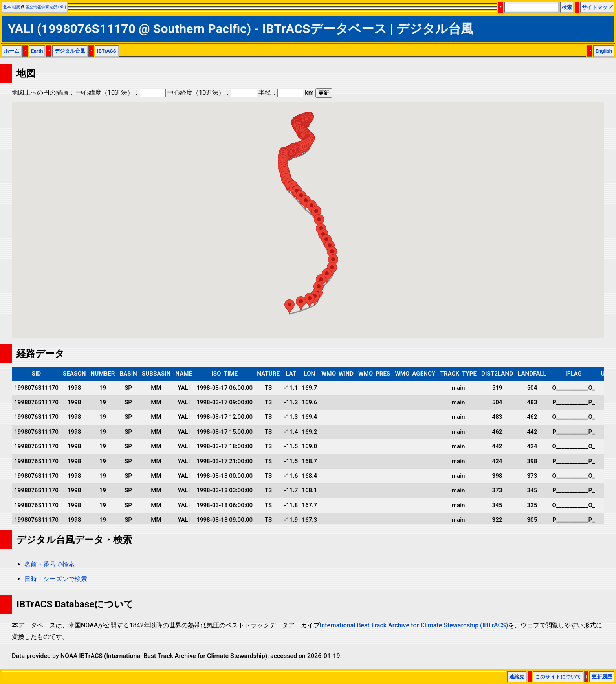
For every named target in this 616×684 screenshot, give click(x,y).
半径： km (286, 93)
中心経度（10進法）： (212, 93)
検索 (567, 7)
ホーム (12, 51)
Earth (37, 51)
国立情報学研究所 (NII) (46, 7)
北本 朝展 (12, 7)
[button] (306, 203)
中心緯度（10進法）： (121, 93)
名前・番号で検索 (49, 564)
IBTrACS (107, 51)
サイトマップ (597, 7)
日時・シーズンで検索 (56, 579)
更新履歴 (602, 677)
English (604, 51)
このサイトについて (558, 677)
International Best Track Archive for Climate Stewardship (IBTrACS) (414, 625)
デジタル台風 (70, 51)
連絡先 (517, 677)
